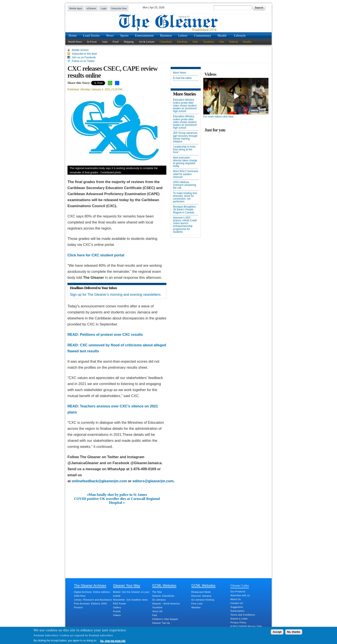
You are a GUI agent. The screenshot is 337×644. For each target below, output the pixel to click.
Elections (182, 42)
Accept (277, 632)
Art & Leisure (147, 42)
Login (104, 8)
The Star (157, 592)
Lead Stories (91, 35)
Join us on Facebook (84, 57)
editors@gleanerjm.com (153, 481)
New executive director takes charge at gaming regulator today (185, 162)
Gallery (117, 607)
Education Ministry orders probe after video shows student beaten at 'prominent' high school (185, 106)
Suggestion (237, 607)
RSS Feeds (119, 604)
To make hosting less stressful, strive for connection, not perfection (185, 198)
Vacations (209, 42)
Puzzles (247, 42)
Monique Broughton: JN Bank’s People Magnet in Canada (185, 210)
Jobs (221, 42)
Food (116, 42)
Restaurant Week (201, 592)
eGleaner (91, 8)
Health (222, 35)
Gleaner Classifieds (163, 596)
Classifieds (166, 42)
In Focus (92, 42)
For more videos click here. (219, 117)
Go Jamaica (159, 600)
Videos (117, 615)
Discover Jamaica (201, 596)
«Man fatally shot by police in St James (117, 495)
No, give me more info (113, 641)
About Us (236, 599)
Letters (183, 35)
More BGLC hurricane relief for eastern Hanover (186, 174)
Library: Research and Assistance (93, 600)
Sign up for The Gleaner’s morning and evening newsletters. (116, 295)
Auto (105, 42)
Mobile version (80, 50)
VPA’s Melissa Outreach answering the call (185, 185)
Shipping (129, 42)
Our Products (238, 592)
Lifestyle (240, 35)
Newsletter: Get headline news (130, 600)
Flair (195, 42)
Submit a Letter (239, 619)
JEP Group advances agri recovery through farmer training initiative (185, 137)
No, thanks (294, 632)
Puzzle (117, 611)
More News (180, 73)
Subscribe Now (119, 8)
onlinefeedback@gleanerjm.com (99, 481)
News (110, 35)
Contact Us (237, 603)
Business (166, 35)
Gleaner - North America (166, 604)
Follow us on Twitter (83, 61)
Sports (124, 35)
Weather (196, 607)
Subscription (237, 611)
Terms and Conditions (243, 615)
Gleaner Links (240, 585)
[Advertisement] (117, 537)
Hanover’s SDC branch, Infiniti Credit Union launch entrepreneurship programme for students (185, 225)
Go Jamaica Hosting (203, 600)
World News (75, 42)
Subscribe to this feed (84, 54)
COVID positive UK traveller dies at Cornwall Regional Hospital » (117, 501)
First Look (197, 604)
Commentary (202, 35)
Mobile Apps (76, 8)
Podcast (233, 42)
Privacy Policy (238, 622)
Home (73, 35)
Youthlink (157, 607)
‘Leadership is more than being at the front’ (184, 150)
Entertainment (144, 35)
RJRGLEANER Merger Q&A (246, 626)
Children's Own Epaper (165, 619)
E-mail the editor (182, 78)
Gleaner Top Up (161, 623)
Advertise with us (240, 595)
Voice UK (157, 611)
